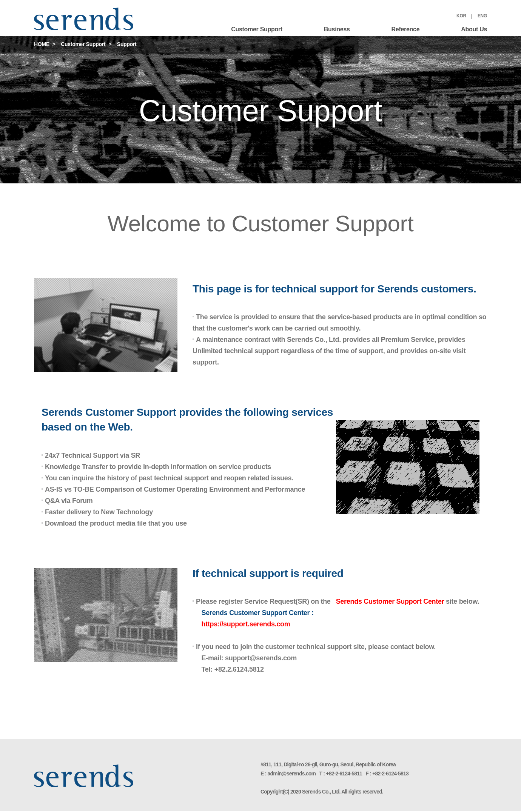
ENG (482, 16)
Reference (406, 29)
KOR (461, 16)
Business (337, 29)
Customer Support (257, 29)
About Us (474, 29)
